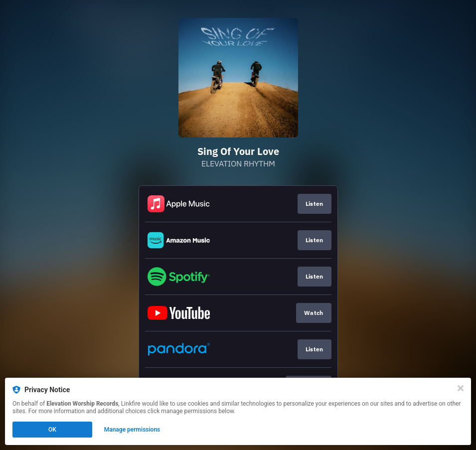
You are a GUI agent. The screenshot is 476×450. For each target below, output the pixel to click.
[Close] (461, 388)
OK (52, 430)
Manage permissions (132, 430)
